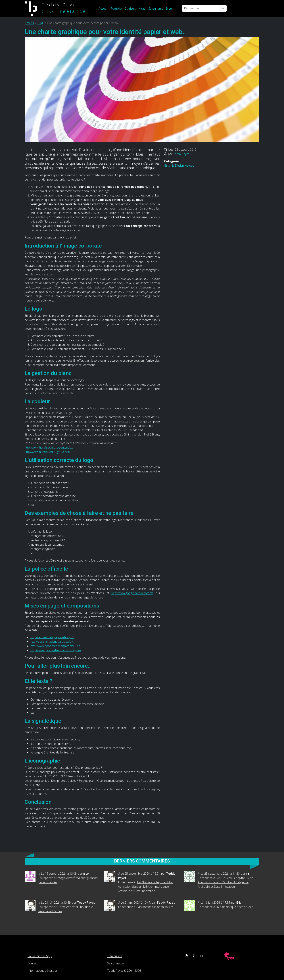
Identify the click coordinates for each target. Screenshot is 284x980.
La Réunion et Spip (40, 956)
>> (223, 8)
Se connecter (116, 963)
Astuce (190, 166)
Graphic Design (174, 166)
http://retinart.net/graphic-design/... (52, 637)
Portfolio (116, 9)
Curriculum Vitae (135, 9)
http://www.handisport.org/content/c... (49, 447)
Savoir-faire (156, 9)
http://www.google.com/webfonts (132, 593)
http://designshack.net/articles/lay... (52, 642)
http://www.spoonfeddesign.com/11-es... (56, 646)
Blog (169, 9)
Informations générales (43, 971)
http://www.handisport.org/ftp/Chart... (48, 452)
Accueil (103, 9)
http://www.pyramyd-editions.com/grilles (56, 650)
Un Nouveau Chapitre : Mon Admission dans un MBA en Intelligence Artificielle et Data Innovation (146, 887)
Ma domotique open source (155, 907)
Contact (33, 963)
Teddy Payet (181, 154)
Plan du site (115, 956)
